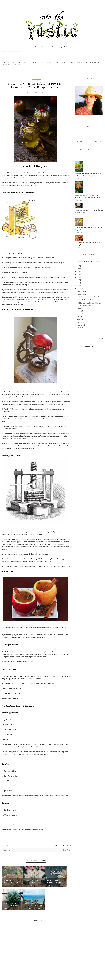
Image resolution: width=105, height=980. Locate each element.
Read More (89, 126)
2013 (78, 288)
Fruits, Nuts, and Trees (31, 62)
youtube (89, 148)
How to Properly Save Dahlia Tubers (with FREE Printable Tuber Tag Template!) (89, 175)
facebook (79, 140)
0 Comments (8, 845)
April (80, 319)
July (80, 311)
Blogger (93, 254)
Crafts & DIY (80, 62)
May (80, 316)
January (81, 325)
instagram (98, 140)
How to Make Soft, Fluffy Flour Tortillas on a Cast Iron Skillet (89, 211)
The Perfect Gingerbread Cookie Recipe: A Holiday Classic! (89, 244)
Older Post (66, 850)
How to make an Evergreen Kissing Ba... (11, 906)
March (80, 322)
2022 (78, 274)
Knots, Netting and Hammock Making (34, 907)
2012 (78, 328)
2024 (78, 269)
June (80, 314)
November (82, 294)
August (81, 308)
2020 (78, 280)
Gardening (6, 62)
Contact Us (18, 64)
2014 (78, 286)
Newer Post (7, 850)
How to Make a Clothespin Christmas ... (32, 883)
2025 (78, 266)
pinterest (79, 148)
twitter (89, 140)
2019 (78, 283)
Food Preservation (67, 62)
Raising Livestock (46, 62)
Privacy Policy (7, 64)
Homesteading (17, 62)
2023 (78, 272)
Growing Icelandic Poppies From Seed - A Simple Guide (88, 229)
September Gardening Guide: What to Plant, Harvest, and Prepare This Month (88, 196)
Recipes (57, 62)
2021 (78, 277)
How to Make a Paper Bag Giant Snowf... (54, 883)
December (82, 291)
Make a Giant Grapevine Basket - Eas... (12, 883)
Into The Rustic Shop (93, 62)
